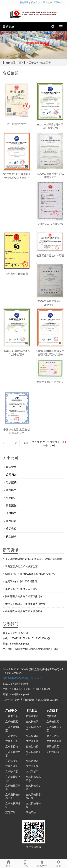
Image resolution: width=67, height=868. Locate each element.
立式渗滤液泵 (54, 741)
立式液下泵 (12, 741)
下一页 (14, 443)
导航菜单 (8, 27)
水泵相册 (32, 710)
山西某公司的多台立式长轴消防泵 (24, 611)
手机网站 (24, 2)
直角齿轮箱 (12, 746)
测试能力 (11, 513)
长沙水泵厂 (36, 678)
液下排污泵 (53, 736)
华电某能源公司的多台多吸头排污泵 (25, 604)
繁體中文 (58, 2)
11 (50, 56)
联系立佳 (42, 863)
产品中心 (11, 710)
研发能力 (11, 490)
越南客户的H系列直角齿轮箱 (21, 581)
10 (47, 56)
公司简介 (11, 474)
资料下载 (51, 716)
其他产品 (10, 812)
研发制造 (11, 521)
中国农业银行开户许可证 (50, 382)
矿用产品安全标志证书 (50, 224)
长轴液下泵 (12, 716)
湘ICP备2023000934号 (15, 678)
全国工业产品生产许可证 (50, 256)
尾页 (26, 443)
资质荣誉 (46, 63)
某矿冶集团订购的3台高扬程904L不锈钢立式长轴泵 (34, 559)
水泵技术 (52, 710)
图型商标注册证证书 (17, 274)
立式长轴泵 (12, 722)
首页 (21, 63)
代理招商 (11, 536)
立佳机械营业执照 (17, 124)
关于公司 (34, 63)
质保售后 (11, 529)
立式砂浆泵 (12, 771)
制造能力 (11, 498)
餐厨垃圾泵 (53, 746)
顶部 (59, 863)
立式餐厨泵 (12, 736)
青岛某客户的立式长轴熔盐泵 (21, 566)
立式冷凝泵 (12, 766)
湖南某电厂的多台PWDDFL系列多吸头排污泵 (30, 574)
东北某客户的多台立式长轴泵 (21, 589)
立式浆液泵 (12, 761)
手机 (25, 863)
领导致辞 (11, 467)
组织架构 (11, 482)
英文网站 (35, 2)
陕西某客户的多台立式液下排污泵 (24, 596)
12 (54, 56)
